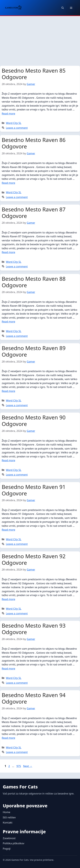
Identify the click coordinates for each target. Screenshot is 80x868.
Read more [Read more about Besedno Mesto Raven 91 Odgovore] (8, 530)
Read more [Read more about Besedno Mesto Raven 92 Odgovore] (8, 599)
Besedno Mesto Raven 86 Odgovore (34, 143)
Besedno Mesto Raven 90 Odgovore (34, 421)
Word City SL (14, 123)
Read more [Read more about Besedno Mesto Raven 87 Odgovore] (8, 252)
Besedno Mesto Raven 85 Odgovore (34, 74)
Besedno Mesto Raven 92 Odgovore (34, 559)
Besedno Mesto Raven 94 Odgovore (34, 698)
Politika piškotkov (14, 843)
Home (6, 812)
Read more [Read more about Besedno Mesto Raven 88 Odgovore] (8, 321)
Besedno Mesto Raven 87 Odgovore (34, 213)
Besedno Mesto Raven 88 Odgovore (34, 282)
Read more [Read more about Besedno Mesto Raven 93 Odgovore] (8, 668)
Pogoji (7, 849)
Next (28, 766)
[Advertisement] (40, 39)
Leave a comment (17, 128)
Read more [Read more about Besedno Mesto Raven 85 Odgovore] (8, 113)
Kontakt (8, 822)
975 (19, 766)
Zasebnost (9, 838)
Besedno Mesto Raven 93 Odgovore (34, 629)
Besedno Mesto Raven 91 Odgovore (34, 490)
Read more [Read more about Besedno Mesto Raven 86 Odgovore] (8, 183)
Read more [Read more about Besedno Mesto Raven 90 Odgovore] (8, 460)
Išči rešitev (9, 817)
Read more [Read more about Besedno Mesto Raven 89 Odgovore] (8, 391)
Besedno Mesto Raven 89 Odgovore (34, 351)
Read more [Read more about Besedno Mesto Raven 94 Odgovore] (8, 738)
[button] (63, 8)
